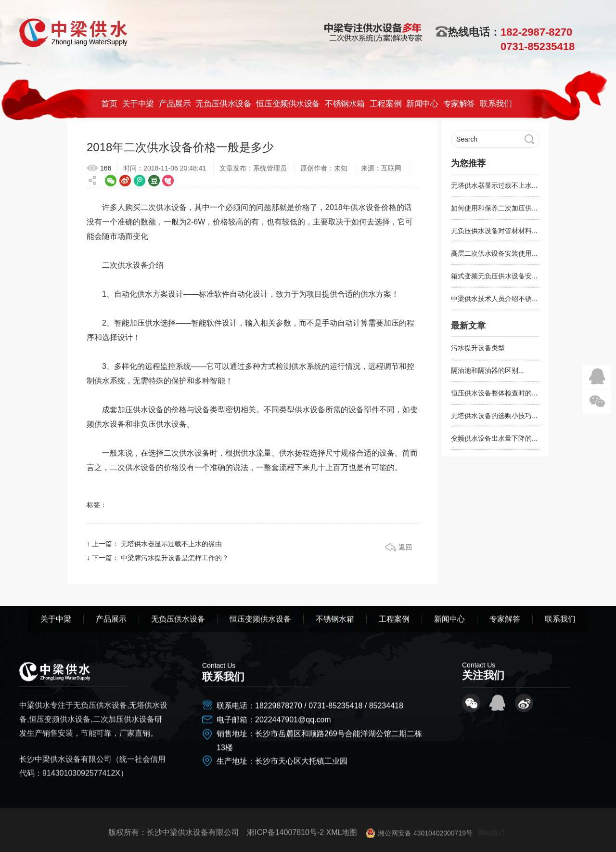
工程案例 (385, 104)
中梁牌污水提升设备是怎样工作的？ (175, 558)
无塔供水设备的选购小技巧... (494, 416)
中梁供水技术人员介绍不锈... (494, 299)
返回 (405, 547)
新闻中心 (422, 104)
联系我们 (496, 104)
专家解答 (459, 104)
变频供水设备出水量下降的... (494, 438)
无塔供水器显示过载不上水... (494, 185)
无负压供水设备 (223, 104)
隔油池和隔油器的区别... (488, 370)
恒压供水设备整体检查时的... (494, 393)
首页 (109, 104)
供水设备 (171, 207)
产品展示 (175, 104)
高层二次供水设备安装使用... (494, 253)
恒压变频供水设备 (288, 104)
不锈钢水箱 (345, 104)
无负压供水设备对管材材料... (494, 231)
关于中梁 (138, 104)
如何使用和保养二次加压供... (494, 208)
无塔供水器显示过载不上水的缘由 (171, 544)
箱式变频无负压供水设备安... (494, 276)
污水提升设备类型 (478, 348)
